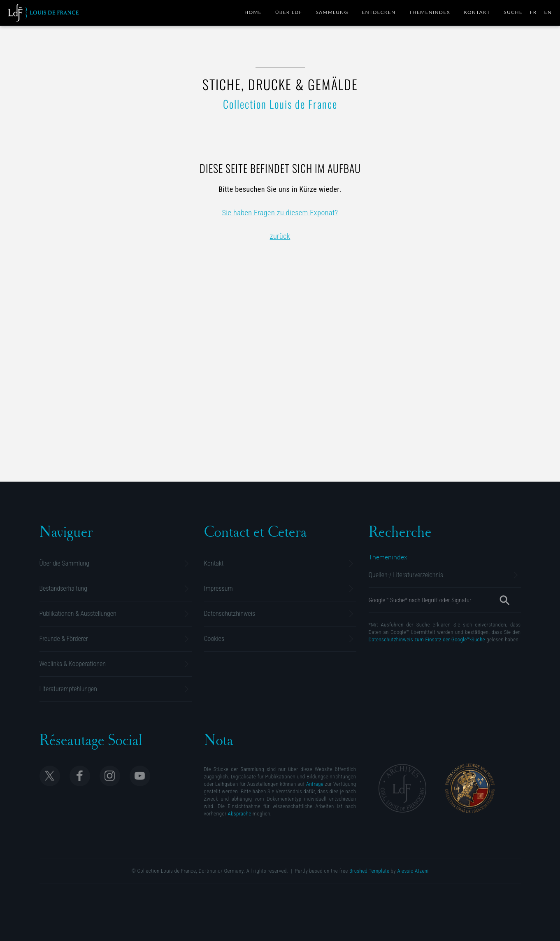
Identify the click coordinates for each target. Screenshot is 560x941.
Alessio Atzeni (413, 871)
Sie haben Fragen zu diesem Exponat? (280, 213)
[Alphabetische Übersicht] (388, 557)
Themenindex (430, 12)
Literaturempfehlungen (68, 689)
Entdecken (379, 12)
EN (548, 12)
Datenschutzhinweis (230, 614)
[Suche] (504, 600)
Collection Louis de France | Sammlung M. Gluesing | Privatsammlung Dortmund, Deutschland (43, 13)
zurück (280, 236)
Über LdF (289, 12)
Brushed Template (369, 871)
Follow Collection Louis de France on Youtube (140, 776)
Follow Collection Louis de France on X (50, 776)
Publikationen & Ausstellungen (78, 614)
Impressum (218, 588)
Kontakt (477, 12)
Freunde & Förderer (64, 639)
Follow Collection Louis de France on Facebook (80, 776)
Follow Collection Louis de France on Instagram (110, 776)
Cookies (214, 639)
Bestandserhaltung (63, 588)
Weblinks (73, 664)
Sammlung (332, 12)
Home (253, 12)
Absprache (240, 814)
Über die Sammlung (65, 563)
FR (533, 12)
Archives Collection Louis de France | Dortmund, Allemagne (402, 788)
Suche (513, 12)
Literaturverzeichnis (406, 575)
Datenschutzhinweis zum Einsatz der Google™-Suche (427, 639)
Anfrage (315, 784)
